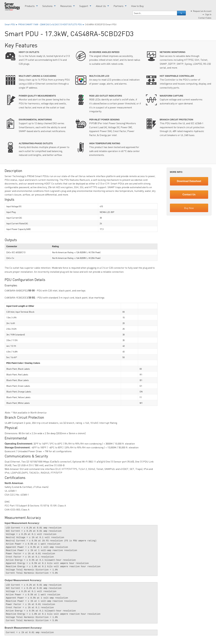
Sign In (208, 14)
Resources (66, 6)
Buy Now (189, 208)
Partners (118, 6)
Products (30, 6)
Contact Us (189, 195)
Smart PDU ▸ (11, 24)
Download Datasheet (189, 181)
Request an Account (202, 11)
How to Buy (137, 6)
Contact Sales (205, 18)
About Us (101, 6)
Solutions (47, 6)
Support (84, 6)
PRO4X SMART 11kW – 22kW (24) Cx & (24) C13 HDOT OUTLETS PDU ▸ (52, 24)
